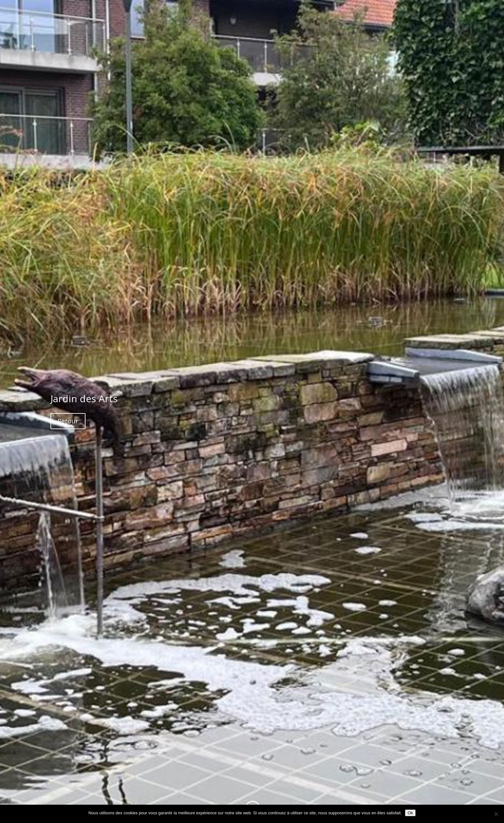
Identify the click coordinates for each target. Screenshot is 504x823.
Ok (410, 813)
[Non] (496, 814)
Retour (68, 421)
